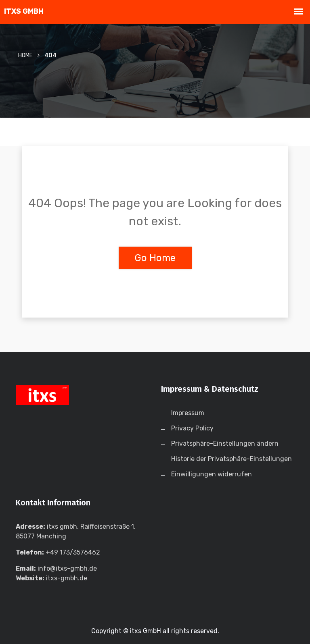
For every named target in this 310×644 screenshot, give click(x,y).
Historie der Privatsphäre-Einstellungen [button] (231, 459)
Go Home (155, 258)
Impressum (188, 413)
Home (25, 55)
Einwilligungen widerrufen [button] (212, 474)
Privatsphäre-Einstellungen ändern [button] (225, 444)
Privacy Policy (192, 428)
